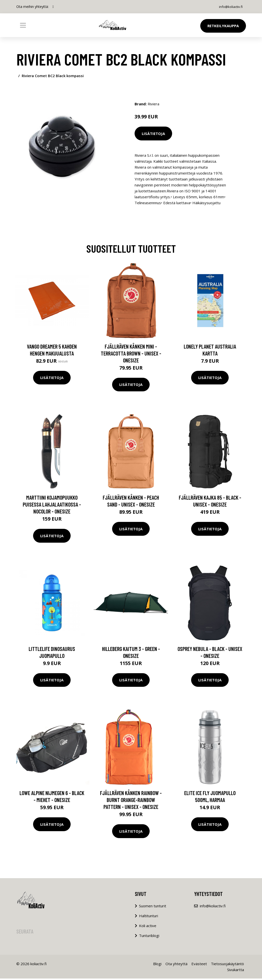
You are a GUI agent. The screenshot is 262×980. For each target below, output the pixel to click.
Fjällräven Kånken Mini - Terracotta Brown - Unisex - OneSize (131, 355)
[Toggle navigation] (23, 25)
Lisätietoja (153, 134)
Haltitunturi (149, 917)
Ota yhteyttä (176, 965)
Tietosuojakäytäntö (227, 965)
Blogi (157, 965)
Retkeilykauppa (223, 26)
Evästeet (199, 965)
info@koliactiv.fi (230, 7)
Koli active (148, 927)
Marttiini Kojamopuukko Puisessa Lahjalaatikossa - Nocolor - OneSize (52, 506)
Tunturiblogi (149, 937)
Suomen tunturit (153, 907)
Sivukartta (236, 971)
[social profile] (53, 7)
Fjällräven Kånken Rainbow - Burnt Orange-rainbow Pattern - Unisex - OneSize (131, 801)
